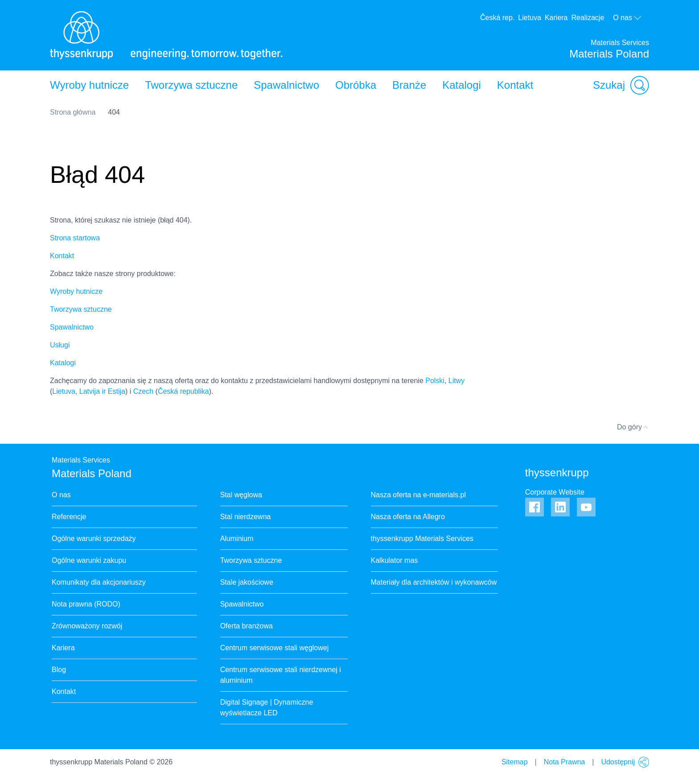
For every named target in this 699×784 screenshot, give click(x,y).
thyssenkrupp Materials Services (422, 538)
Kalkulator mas (395, 560)
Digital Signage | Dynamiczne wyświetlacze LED (267, 708)
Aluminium (237, 538)
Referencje (69, 517)
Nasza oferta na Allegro (408, 517)
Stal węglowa (241, 495)
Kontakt (515, 85)
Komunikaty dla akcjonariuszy (99, 582)
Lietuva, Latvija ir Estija (89, 391)
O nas (627, 18)
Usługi (60, 345)
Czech (143, 391)
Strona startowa (75, 238)
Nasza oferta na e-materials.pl (418, 495)
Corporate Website (555, 492)
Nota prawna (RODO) (86, 604)
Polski (435, 381)
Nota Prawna (565, 762)
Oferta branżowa (247, 626)
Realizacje (588, 18)
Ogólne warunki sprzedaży (94, 538)
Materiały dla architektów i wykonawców (434, 582)
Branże (409, 85)
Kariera (556, 18)
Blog (59, 670)
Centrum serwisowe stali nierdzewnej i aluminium (281, 675)
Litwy (456, 381)
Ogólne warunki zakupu (89, 560)
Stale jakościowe (247, 582)
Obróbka (356, 85)
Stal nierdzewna (246, 517)
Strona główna (73, 112)
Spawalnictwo (286, 85)
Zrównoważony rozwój (87, 626)
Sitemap (515, 762)
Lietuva (530, 18)
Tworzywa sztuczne (191, 85)
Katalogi (462, 85)
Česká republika (183, 391)
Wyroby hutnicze (89, 85)
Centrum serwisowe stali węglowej (275, 648)
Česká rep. (497, 18)
